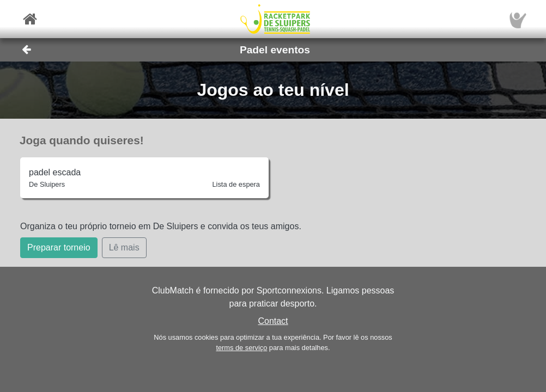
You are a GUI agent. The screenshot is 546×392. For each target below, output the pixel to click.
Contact (273, 321)
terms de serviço (241, 348)
